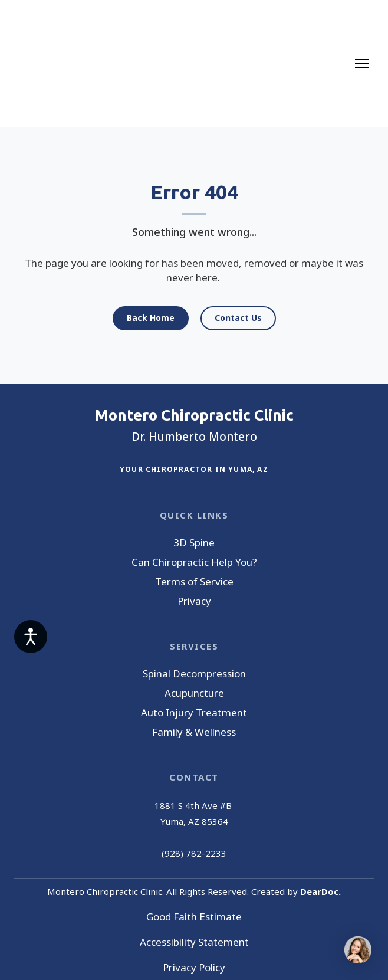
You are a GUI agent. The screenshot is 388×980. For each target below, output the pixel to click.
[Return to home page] (60, 63)
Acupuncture (194, 693)
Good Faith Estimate (194, 917)
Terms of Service (194, 581)
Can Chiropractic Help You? (194, 562)
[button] (151, 318)
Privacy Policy (194, 967)
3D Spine (194, 543)
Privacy (194, 601)
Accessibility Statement (194, 942)
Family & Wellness (194, 732)
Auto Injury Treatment (194, 712)
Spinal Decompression (194, 673)
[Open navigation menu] (362, 64)
